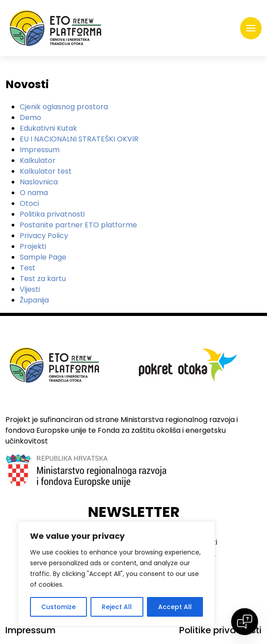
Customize (58, 607)
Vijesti (30, 289)
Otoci (29, 203)
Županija (34, 300)
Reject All (117, 607)
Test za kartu (43, 279)
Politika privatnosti (52, 214)
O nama (34, 193)
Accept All (175, 607)
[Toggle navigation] (251, 28)
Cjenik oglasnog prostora (64, 107)
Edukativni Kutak (48, 128)
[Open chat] (245, 622)
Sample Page (43, 257)
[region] (116, 574)
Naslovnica (39, 182)
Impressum (40, 150)
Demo (30, 117)
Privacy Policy (44, 236)
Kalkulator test (46, 171)
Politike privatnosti (220, 630)
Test (28, 268)
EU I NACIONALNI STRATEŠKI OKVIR (79, 139)
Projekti (33, 246)
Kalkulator (38, 160)
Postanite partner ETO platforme (78, 225)
